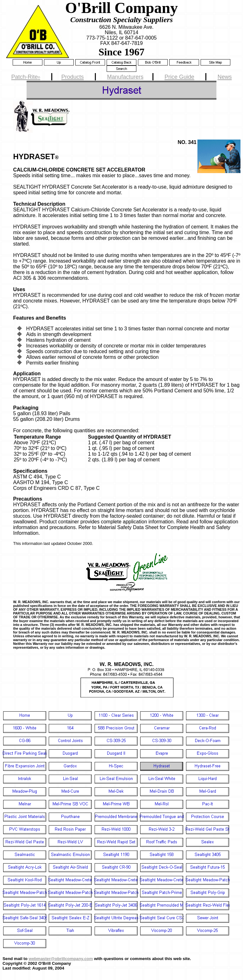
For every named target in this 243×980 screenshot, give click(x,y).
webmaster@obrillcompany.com (61, 959)
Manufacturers (125, 77)
